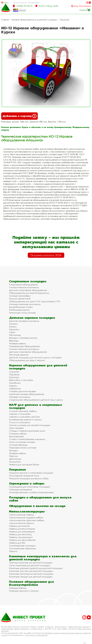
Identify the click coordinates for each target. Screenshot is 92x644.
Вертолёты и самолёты (21, 380)
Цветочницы (15, 459)
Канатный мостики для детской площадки (31, 571)
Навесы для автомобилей (22, 540)
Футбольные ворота (19, 310)
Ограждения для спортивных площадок (30, 487)
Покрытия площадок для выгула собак (29, 478)
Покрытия (17, 470)
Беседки (14, 450)
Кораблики (15, 383)
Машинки (65, 20)
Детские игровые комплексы (24, 321)
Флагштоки (15, 462)
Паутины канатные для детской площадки (31, 563)
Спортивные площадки (28, 281)
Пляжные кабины (18, 434)
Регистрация (85, 6)
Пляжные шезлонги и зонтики (24, 591)
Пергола (14, 456)
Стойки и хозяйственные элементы (27, 439)
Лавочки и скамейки (20, 414)
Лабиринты (15, 389)
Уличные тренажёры (20, 296)
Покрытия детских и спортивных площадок (31, 473)
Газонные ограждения (21, 490)
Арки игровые (16, 428)
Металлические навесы (21, 515)
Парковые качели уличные (23, 448)
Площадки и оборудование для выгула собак (40, 499)
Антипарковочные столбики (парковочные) (31, 492)
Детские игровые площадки (32, 318)
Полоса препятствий (20, 299)
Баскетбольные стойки (21, 307)
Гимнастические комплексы (24, 287)
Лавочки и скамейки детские (24, 417)
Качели (13, 327)
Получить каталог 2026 (46, 255)
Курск (6, 3)
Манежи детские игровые (23, 391)
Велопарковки (17, 436)
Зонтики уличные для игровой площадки (30, 425)
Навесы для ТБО (17, 543)
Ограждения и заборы (27, 483)
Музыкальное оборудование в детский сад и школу (36, 400)
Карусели (14, 329)
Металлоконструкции (27, 511)
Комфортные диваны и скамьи (25, 420)
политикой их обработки (36, 635)
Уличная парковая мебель (23, 411)
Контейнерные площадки (22, 546)
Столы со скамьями (20, 422)
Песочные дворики (19, 355)
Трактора (14, 377)
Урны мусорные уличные (22, 442)
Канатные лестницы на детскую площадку (31, 574)
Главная (5, 20)
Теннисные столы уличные (22, 313)
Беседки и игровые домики (23, 338)
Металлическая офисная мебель (27, 520)
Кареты (13, 386)
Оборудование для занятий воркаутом (29, 293)
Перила (13, 551)
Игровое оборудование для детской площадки (34, 20)
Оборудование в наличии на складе (37, 506)
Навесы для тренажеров (22, 532)
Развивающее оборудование (24, 346)
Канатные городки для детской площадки (31, 577)
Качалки (13, 324)
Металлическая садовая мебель (26, 518)
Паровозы (14, 374)
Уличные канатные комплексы (25, 304)
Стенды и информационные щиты (27, 431)
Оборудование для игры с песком (27, 360)
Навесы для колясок (19, 526)
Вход (76, 6)
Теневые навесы (17, 343)
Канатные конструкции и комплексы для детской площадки (43, 558)
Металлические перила (21, 523)
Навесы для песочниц (20, 534)
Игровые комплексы (20, 397)
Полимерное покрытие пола (24, 476)
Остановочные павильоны (22, 548)
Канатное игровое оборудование (27, 394)
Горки (12, 332)
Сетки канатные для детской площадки (30, 565)
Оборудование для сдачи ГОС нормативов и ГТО (35, 301)
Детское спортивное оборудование (28, 290)
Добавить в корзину (19, 116)
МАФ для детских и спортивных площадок (36, 406)
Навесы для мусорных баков (24, 464)
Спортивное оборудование (23, 285)
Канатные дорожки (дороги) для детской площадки (36, 568)
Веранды (14, 341)
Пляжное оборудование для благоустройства (31, 583)
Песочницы (15, 335)
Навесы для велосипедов (22, 529)
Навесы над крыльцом (21, 537)
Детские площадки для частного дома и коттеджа (35, 357)
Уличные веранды (18, 445)
